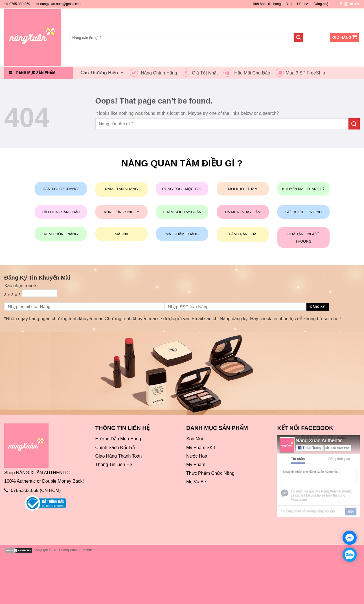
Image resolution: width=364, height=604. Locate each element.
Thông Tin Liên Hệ (114, 464)
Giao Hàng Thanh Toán (119, 456)
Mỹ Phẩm (196, 464)
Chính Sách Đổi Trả (115, 448)
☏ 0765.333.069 (17, 4)
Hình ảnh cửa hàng (266, 4)
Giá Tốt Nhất (200, 73)
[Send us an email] (357, 4)
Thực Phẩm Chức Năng (210, 473)
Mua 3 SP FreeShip (300, 73)
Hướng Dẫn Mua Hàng (118, 439)
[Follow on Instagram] (346, 4)
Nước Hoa (197, 456)
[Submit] (299, 38)
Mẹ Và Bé (196, 482)
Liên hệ (303, 4)
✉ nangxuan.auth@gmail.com (59, 4)
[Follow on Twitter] (352, 4)
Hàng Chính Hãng (154, 73)
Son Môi (195, 439)
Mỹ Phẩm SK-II (201, 448)
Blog (289, 4)
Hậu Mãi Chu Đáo (247, 73)
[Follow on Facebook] (341, 4)
